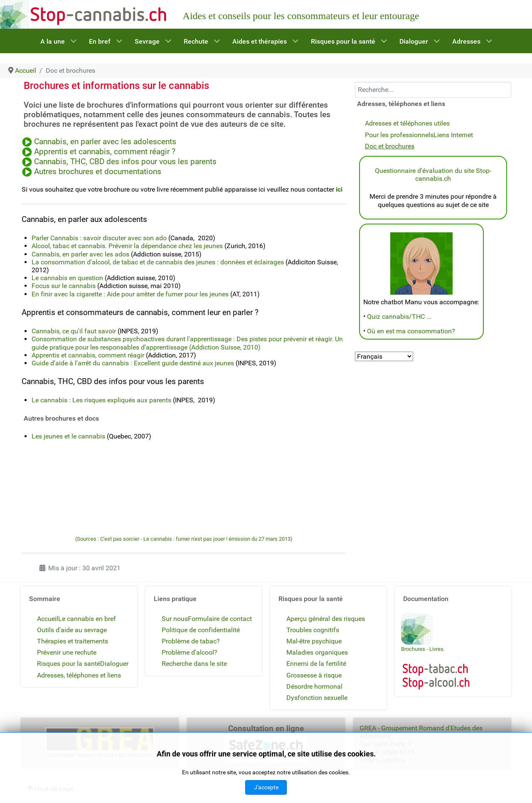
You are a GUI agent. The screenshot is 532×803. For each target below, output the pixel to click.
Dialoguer (114, 664)
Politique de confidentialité (201, 630)
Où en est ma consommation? (411, 331)
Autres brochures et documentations (98, 172)
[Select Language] (384, 356)
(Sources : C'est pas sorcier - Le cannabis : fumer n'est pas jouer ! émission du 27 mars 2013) (184, 539)
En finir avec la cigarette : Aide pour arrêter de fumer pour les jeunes (130, 294)
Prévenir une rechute (67, 652)
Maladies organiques (317, 652)
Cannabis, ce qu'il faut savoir (74, 331)
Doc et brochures (390, 146)
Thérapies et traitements (73, 641)
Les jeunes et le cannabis (68, 436)
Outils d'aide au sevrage (72, 630)
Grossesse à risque (314, 675)
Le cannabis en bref (87, 619)
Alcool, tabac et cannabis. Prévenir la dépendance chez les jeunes (127, 246)
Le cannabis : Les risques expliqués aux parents (101, 400)
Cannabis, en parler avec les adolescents (105, 142)
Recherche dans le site (194, 664)
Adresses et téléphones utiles (407, 123)
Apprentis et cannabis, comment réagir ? (104, 152)
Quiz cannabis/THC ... (399, 317)
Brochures (413, 649)
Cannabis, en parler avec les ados (80, 254)
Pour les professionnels (399, 135)
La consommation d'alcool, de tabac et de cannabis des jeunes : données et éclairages (158, 262)
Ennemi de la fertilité (316, 664)
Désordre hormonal (314, 686)
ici (339, 189)
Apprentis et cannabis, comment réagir (88, 355)
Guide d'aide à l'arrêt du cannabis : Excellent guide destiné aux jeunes (133, 363)
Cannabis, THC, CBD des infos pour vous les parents (124, 162)
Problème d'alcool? (190, 652)
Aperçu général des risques (326, 619)
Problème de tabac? (191, 641)
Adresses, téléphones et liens (79, 675)
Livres (436, 649)
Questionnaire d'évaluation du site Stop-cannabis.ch (433, 175)
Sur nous (175, 619)
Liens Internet (453, 135)
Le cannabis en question (67, 278)
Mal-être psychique (314, 641)
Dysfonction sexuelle (317, 698)
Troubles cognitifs (313, 630)
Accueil (48, 619)
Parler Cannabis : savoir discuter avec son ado (99, 238)
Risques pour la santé (69, 664)
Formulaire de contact (220, 619)
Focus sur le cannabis (64, 286)
